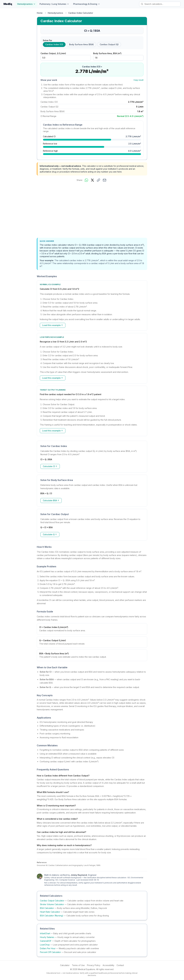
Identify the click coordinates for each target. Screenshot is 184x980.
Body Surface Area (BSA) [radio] (81, 44)
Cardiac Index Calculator (81, 13)
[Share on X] (92, 180)
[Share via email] (105, 180)
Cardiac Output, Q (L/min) (53, 53)
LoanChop (45, 945)
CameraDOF (46, 941)
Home (40, 13)
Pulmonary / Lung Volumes (54, 4)
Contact (120, 965)
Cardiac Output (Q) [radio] (109, 44)
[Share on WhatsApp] (86, 180)
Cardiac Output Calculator (52, 901)
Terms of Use (78, 965)
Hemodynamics (26, 4)
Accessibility (108, 965)
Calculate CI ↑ (50, 466)
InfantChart (45, 933)
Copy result (139, 80)
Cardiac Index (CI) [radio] (54, 44)
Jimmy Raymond (79, 875)
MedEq (8, 4)
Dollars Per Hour (48, 948)
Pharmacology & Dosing (87, 4)
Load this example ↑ (53, 325)
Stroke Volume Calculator (52, 904)
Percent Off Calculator (50, 952)
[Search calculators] (160, 4)
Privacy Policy (94, 965)
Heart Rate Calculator (50, 912)
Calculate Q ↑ (50, 534)
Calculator (65, 965)
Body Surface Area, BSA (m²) (107, 53)
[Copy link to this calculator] (98, 180)
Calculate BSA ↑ (51, 500)
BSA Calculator (47, 908)
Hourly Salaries (47, 937)
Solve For (47, 40)
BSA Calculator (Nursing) (52, 916)
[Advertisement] (92, 210)
